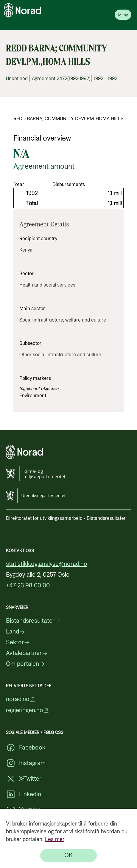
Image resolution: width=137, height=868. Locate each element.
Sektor (18, 642)
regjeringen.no (28, 711)
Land (15, 632)
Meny (123, 15)
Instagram (26, 763)
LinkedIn (24, 794)
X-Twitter (24, 779)
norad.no (21, 699)
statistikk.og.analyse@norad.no (47, 564)
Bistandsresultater (33, 621)
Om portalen (25, 664)
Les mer (55, 839)
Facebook (26, 748)
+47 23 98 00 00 (28, 586)
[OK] (68, 855)
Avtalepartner (27, 653)
